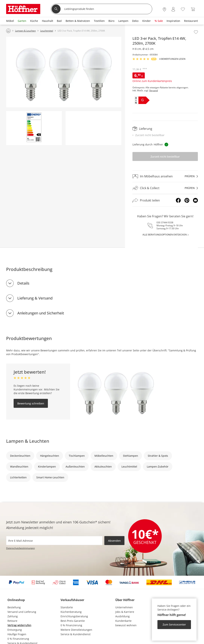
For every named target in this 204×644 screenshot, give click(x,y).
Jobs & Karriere (125, 612)
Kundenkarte (123, 621)
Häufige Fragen (17, 634)
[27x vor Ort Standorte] (164, 9)
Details (23, 283)
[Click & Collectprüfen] (165, 188)
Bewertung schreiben (31, 403)
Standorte (67, 607)
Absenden (114, 541)
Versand (154, 91)
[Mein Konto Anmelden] (173, 9)
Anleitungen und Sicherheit (41, 313)
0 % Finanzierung (18, 639)
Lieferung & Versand (35, 298)
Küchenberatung (71, 612)
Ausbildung (122, 616)
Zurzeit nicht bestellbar (165, 157)
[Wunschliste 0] (183, 9)
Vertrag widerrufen (19, 625)
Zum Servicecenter (174, 624)
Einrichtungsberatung (74, 616)
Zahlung (13, 616)
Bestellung (14, 607)
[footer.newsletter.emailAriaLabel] (54, 541)
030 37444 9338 (165, 222)
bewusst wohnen (126, 625)
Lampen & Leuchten (28, 441)
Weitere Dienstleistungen (76, 630)
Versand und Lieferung (22, 612)
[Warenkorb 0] (193, 9)
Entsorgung (15, 630)
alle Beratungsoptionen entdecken (165, 235)
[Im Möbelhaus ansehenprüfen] (165, 176)
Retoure (12, 621)
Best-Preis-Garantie (73, 621)
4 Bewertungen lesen (172, 59)
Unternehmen (124, 607)
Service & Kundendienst (76, 634)
